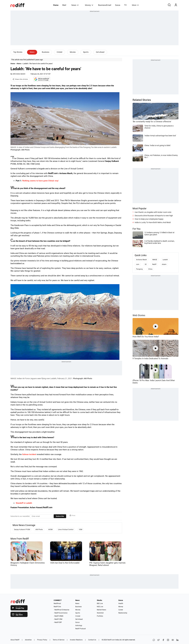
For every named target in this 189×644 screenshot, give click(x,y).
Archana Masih (141, 260)
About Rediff (15, 640)
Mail (64, 5)
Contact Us (92, 640)
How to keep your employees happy (149, 219)
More (135, 5)
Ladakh (165, 260)
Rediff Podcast (81, 629)
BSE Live (100, 603)
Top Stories (18, 52)
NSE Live (100, 607)
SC (146, 264)
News (75, 5)
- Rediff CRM (58, 619)
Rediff (154, 264)
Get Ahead (79, 619)
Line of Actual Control (66, 530)
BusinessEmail (105, 5)
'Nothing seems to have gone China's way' (40, 181)
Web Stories (139, 315)
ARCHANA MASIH (19, 74)
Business (46, 52)
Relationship (123, 613)
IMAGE (155, 260)
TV (125, 5)
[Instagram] (168, 640)
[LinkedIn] (177, 640)
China (150, 269)
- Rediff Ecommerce (61, 613)
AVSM (50, 530)
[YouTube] (173, 640)
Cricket (60, 52)
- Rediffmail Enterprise (61, 610)
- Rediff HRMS (58, 616)
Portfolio (100, 616)
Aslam (164, 264)
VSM (81, 530)
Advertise (28, 640)
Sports (86, 52)
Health (121, 603)
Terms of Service (59, 640)
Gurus (118, 5)
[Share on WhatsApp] (154, 640)
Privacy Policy (42, 640)
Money (89, 5)
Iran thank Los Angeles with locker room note (153, 212)
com (138, 264)
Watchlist (100, 613)
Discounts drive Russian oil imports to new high (154, 216)
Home (56, 5)
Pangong (139, 269)
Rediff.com (111, 640)
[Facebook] (163, 640)
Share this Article (20, 79)
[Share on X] (159, 640)
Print (72, 515)
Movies (73, 52)
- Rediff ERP (58, 622)
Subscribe (60, 516)
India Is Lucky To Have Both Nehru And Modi (153, 222)
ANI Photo (39, 530)
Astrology (79, 626)
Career (121, 610)
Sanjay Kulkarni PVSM (22, 530)
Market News (101, 610)
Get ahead (100, 52)
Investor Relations (76, 640)
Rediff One (57, 607)
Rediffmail (57, 603)
